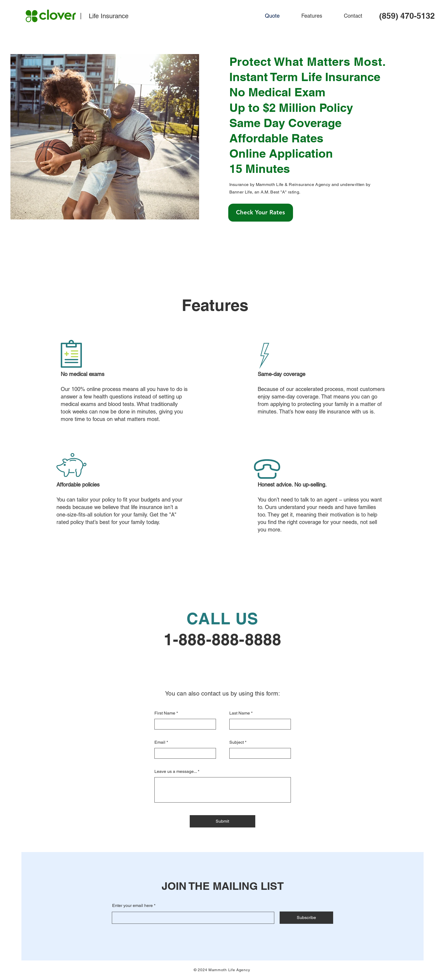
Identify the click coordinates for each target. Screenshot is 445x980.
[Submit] (222, 821)
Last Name (240, 713)
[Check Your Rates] (261, 213)
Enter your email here (132, 906)
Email (160, 742)
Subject (237, 742)
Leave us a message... (176, 772)
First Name (165, 713)
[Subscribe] (306, 918)
